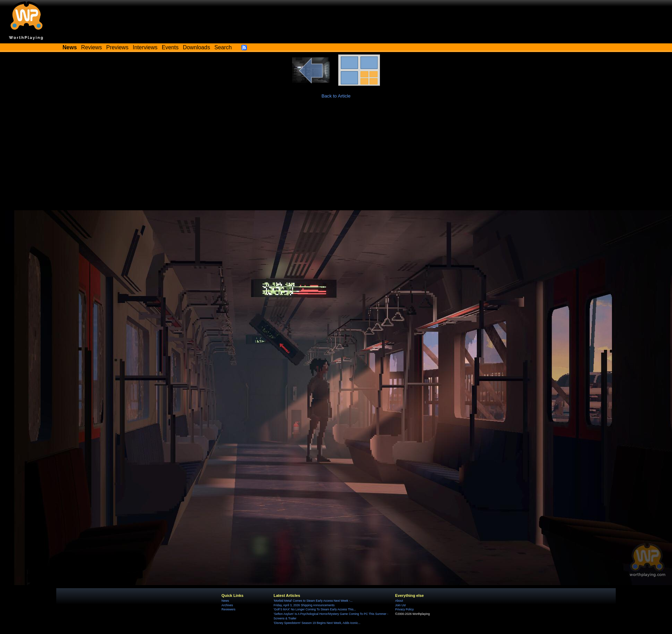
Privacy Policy (404, 609)
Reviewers (229, 609)
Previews (117, 47)
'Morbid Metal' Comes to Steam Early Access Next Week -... (313, 601)
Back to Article (336, 96)
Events (170, 47)
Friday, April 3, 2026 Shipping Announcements (304, 605)
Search (223, 47)
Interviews (145, 47)
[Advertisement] (336, 158)
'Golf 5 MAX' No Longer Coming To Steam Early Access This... (315, 609)
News (225, 601)
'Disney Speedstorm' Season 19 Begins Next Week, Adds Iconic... (317, 623)
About (399, 601)
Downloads (197, 47)
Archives (227, 605)
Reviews (92, 47)
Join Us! (401, 605)
